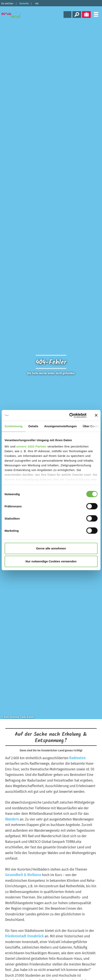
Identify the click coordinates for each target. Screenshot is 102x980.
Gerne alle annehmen (51, 548)
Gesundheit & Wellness (23, 875)
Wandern (12, 819)
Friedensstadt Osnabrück (24, 936)
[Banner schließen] (96, 415)
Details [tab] (33, 426)
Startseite (24, 4)
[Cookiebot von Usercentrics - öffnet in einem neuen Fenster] (69, 415)
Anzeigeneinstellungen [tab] (60, 426)
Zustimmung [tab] (14, 426)
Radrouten (77, 758)
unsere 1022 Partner (31, 446)
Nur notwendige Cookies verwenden (51, 561)
